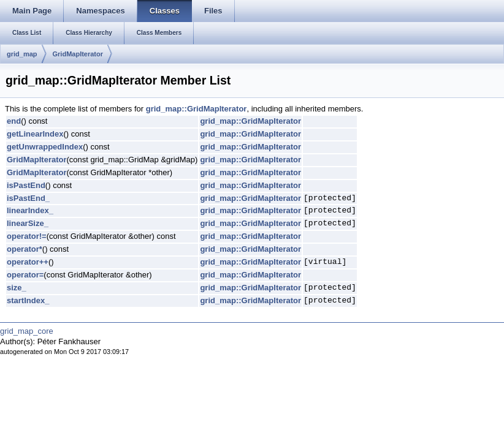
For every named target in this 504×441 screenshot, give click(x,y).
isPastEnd (26, 185)
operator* (25, 249)
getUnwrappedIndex (45, 147)
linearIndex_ (30, 210)
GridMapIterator (78, 54)
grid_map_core (27, 331)
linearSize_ (28, 223)
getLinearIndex (35, 134)
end (14, 121)
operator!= (27, 236)
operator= (25, 275)
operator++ (28, 262)
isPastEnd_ (28, 198)
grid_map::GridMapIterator (197, 109)
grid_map (22, 54)
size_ (17, 288)
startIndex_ (28, 300)
